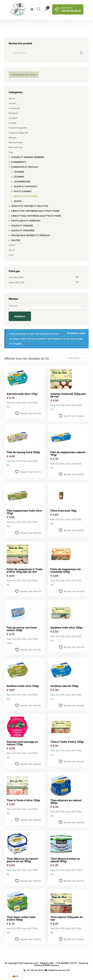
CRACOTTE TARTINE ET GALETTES (30, 206)
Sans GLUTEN (16, 277)
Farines (13, 123)
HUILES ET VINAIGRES (23, 230)
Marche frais (16, 142)
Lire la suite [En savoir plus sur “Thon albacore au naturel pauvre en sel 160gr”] (10, 880)
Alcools (13, 103)
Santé (12, 245)
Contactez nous (76, 333)
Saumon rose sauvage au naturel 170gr (22, 743)
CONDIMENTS (19, 162)
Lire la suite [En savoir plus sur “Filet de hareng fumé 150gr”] (10, 471)
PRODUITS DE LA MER (26, 196)
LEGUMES (19, 172)
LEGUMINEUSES (22, 182)
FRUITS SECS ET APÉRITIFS (26, 221)
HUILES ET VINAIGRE (22, 226)
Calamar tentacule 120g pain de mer (68, 395)
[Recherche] (81, 53)
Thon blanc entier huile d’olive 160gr (21, 918)
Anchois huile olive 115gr (22, 394)
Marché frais (16, 147)
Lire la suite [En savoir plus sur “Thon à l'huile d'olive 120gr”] (53, 761)
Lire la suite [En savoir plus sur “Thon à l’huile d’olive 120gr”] (10, 819)
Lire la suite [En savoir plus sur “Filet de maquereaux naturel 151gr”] (53, 474)
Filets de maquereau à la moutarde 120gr (65, 570)
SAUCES (16, 240)
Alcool (12, 98)
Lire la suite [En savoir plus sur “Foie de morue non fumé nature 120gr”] (10, 649)
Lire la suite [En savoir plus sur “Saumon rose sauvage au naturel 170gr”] (10, 764)
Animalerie (14, 108)
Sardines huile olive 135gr (23, 686)
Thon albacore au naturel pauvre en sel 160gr (22, 860)
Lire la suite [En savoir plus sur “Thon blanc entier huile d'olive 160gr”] (10, 939)
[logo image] (19, 9)
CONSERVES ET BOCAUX (25, 167)
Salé (11, 152)
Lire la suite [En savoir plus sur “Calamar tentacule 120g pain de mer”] (53, 416)
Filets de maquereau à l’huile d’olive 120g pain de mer (25, 570)
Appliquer (20, 316)
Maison (12, 138)
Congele (13, 118)
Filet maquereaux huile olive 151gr (24, 512)
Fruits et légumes (18, 128)
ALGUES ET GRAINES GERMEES (28, 157)
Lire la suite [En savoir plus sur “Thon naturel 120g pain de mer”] (53, 939)
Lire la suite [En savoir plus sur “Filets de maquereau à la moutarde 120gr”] (53, 591)
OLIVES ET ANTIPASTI (25, 186)
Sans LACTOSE (17, 282)
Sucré (12, 250)
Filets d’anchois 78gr (63, 511)
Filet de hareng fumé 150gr (23, 452)
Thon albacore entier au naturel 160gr (65, 860)
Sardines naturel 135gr (64, 686)
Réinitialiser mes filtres (24, 75)
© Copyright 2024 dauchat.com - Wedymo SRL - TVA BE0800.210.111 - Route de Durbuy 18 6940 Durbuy (47, 964)
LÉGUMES (19, 177)
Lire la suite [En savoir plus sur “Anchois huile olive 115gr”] (10, 413)
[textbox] (47, 306)
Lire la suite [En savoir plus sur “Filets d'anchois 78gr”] (53, 530)
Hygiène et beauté (18, 133)
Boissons (13, 113)
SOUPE (18, 201)
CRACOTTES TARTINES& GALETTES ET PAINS (35, 211)
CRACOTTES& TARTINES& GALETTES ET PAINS (36, 216)
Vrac (11, 255)
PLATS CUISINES (23, 191)
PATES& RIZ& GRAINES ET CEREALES (31, 235)
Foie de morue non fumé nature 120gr (22, 629)
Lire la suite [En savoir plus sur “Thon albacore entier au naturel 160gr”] (53, 880)
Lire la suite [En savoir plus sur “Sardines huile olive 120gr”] (53, 647)
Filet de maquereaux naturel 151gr (68, 454)
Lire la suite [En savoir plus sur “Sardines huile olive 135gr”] (10, 705)
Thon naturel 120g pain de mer (66, 918)
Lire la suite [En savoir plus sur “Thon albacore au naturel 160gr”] (53, 822)
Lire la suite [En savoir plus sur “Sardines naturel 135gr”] (53, 705)
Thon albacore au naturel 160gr (66, 802)
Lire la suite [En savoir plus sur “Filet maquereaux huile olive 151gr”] (10, 533)
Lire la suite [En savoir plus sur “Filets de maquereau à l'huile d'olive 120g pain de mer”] (10, 591)
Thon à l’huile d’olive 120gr (67, 742)
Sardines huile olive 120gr (66, 628)
